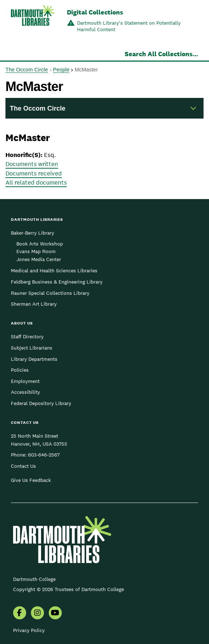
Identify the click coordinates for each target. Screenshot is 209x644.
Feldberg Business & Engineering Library (57, 282)
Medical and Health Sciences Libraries (54, 271)
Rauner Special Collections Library (50, 293)
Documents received (34, 173)
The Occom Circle (27, 70)
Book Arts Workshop (40, 244)
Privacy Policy (29, 630)
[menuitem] (20, 614)
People (61, 70)
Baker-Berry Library (33, 233)
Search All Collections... (161, 54)
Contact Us (23, 466)
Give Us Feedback (31, 480)
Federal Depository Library (41, 403)
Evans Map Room (36, 251)
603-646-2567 (44, 455)
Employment (25, 381)
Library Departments (34, 359)
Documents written (32, 164)
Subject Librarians (32, 348)
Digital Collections (95, 12)
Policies (20, 370)
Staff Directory (27, 337)
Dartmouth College (34, 579)
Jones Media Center (39, 259)
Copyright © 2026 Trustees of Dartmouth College (69, 589)
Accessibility (25, 392)
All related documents (36, 182)
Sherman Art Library (34, 304)
